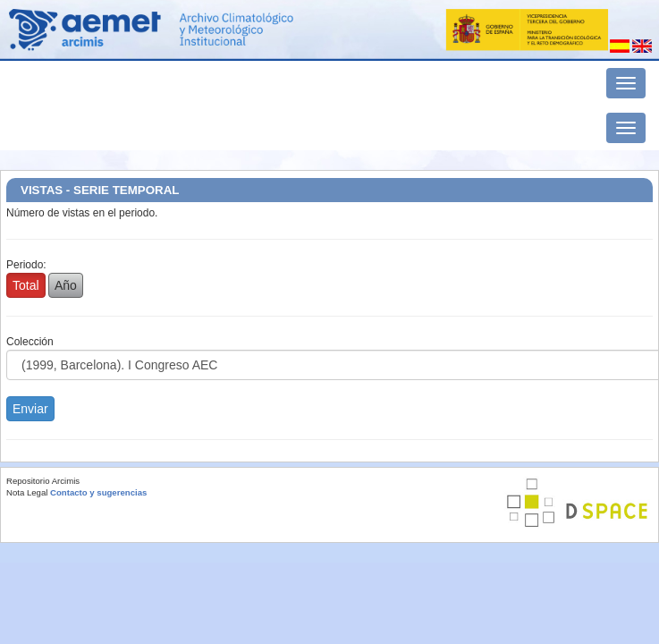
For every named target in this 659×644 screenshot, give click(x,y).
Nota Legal (27, 492)
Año (66, 285)
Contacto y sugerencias (98, 492)
